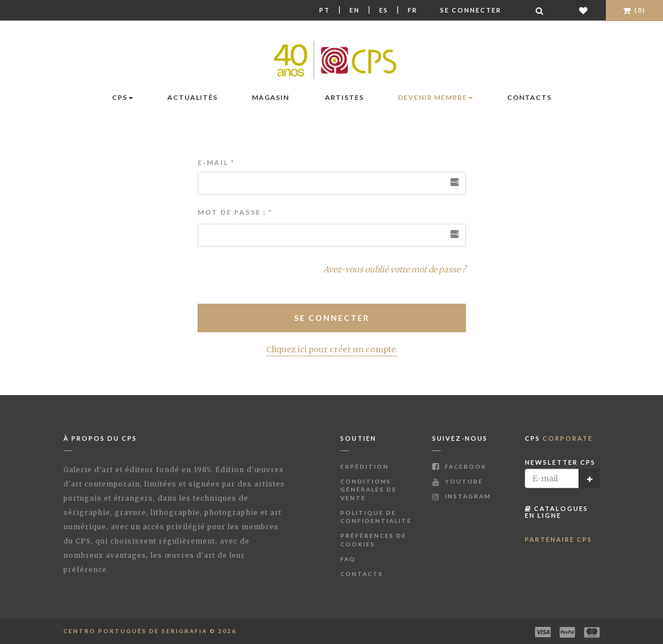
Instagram (462, 496)
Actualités (192, 97)
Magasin (270, 97)
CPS (122, 97)
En (355, 10)
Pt (325, 10)
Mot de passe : (232, 212)
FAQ (348, 559)
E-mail (216, 162)
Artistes (344, 97)
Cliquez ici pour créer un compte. (332, 349)
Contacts (529, 97)
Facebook (459, 466)
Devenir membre (435, 97)
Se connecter (471, 10)
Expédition (365, 466)
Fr (413, 10)
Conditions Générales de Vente (369, 490)
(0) (634, 10)
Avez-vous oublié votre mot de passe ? (395, 269)
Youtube (458, 481)
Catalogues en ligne (556, 512)
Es (384, 10)
